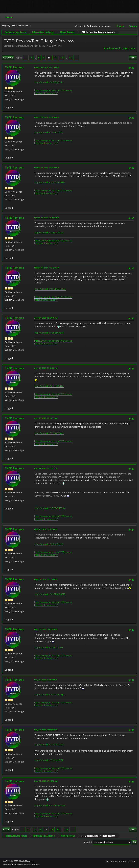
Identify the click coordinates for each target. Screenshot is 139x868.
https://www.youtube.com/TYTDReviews (53, 90)
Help (107, 861)
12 (61, 58)
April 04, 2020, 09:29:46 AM (46, 318)
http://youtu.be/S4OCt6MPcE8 (50, 805)
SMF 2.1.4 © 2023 (11, 861)
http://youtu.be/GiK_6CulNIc (49, 132)
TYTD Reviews (14, 67)
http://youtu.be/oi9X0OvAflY (49, 544)
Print (133, 58)
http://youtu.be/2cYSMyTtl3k (49, 760)
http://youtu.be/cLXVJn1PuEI (49, 233)
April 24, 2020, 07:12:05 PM (46, 468)
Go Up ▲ (132, 861)
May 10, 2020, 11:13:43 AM (46, 579)
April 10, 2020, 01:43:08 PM (46, 368)
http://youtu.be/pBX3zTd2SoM (50, 508)
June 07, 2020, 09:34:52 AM (46, 781)
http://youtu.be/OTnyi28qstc (49, 433)
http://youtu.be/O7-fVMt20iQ (49, 745)
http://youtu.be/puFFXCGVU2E (50, 182)
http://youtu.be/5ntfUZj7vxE (49, 647)
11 (55, 58)
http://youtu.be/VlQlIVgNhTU (49, 82)
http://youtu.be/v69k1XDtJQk (49, 333)
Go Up (6, 830)
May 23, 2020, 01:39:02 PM (46, 680)
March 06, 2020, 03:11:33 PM (47, 67)
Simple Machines (26, 861)
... (35, 58)
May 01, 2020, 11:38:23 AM (46, 529)
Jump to (87, 842)
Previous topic (113, 48)
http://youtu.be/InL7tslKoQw (49, 386)
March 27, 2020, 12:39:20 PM (47, 218)
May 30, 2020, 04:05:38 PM (46, 730)
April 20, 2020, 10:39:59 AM (46, 418)
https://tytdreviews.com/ (46, 93)
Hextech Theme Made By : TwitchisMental (22, 865)
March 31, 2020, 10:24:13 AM (47, 268)
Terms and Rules (118, 861)
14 (70, 58)
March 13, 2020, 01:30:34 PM (47, 117)
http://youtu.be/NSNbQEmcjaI (50, 694)
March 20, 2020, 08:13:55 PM (47, 167)
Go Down (8, 58)
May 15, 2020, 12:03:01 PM (46, 629)
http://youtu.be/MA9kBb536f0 (50, 594)
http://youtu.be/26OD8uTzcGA (50, 289)
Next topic (129, 48)
